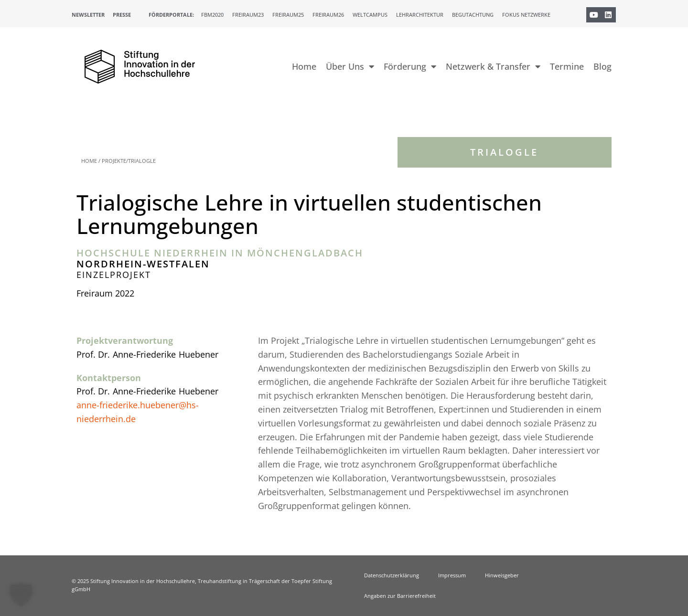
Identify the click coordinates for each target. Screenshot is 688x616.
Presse (122, 15)
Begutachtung (473, 15)
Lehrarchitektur (420, 15)
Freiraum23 (248, 15)
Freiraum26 (328, 15)
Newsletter (88, 15)
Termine (567, 66)
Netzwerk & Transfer (493, 66)
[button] (21, 595)
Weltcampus (370, 15)
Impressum (452, 575)
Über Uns (350, 66)
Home (304, 66)
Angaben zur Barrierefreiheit (400, 596)
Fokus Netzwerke (526, 15)
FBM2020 (212, 15)
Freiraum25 (288, 15)
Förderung (410, 66)
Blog (602, 66)
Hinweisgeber (502, 575)
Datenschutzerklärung (392, 575)
